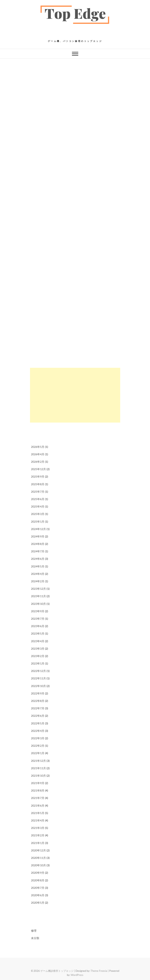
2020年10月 (38, 865)
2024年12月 (38, 529)
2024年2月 (38, 581)
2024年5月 (38, 566)
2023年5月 (38, 633)
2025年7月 (38, 492)
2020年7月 (38, 888)
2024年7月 (38, 551)
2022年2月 (38, 746)
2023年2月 (38, 656)
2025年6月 (38, 499)
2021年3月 (38, 828)
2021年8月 (38, 790)
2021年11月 (38, 768)
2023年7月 (38, 619)
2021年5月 (38, 813)
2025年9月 (38, 476)
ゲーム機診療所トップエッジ (57, 971)
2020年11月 (38, 858)
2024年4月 (38, 574)
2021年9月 (38, 783)
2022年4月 (38, 731)
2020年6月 (38, 895)
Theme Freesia (99, 971)
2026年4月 (38, 454)
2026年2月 (38, 462)
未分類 (35, 938)
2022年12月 (38, 671)
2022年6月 (38, 716)
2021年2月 (38, 835)
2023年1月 (38, 663)
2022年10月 (38, 686)
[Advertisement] (75, 395)
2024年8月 (38, 544)
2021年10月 (38, 776)
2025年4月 (38, 506)
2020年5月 (38, 903)
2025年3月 (38, 514)
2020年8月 (38, 880)
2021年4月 (38, 820)
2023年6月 (38, 626)
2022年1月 (38, 753)
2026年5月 (38, 447)
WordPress (77, 975)
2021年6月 (38, 806)
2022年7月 (38, 708)
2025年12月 (38, 469)
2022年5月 (38, 723)
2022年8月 (38, 701)
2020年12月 (38, 850)
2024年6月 (38, 559)
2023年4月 (38, 641)
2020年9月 (38, 873)
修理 (34, 931)
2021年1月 (38, 843)
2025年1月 (38, 522)
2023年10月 (38, 604)
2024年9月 (38, 536)
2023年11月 (38, 596)
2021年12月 (38, 761)
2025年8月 (38, 484)
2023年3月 (38, 649)
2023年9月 (38, 611)
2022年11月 (38, 678)
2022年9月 (38, 693)
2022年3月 (38, 738)
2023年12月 (38, 589)
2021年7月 (38, 798)
